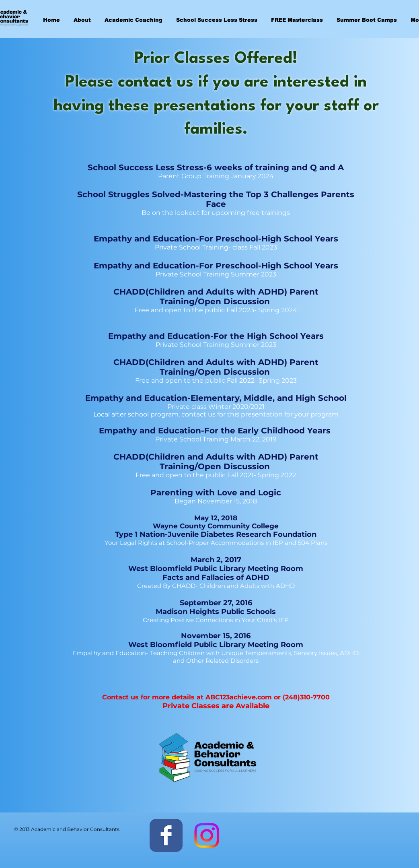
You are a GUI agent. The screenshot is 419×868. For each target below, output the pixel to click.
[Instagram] (207, 835)
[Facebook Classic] (166, 835)
